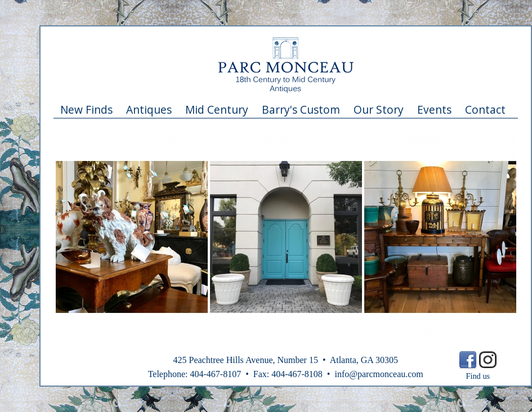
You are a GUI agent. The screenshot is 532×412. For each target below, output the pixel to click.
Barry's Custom (301, 109)
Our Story (379, 109)
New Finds (86, 109)
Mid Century (217, 109)
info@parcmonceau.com (379, 374)
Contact (485, 109)
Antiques (149, 109)
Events (434, 109)
